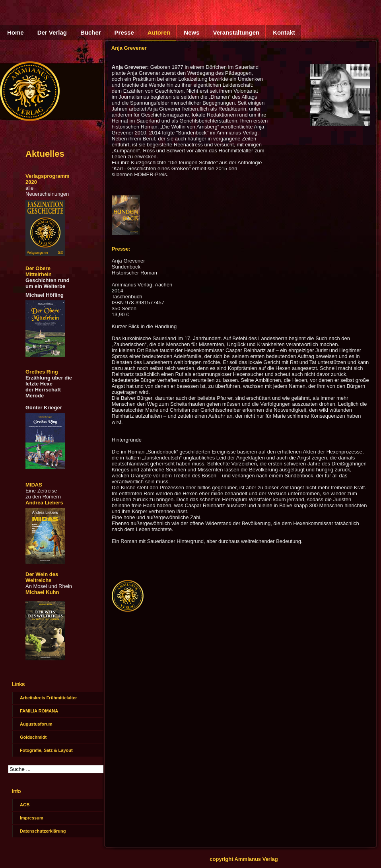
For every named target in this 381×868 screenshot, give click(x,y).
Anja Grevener (129, 48)
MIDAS (34, 485)
